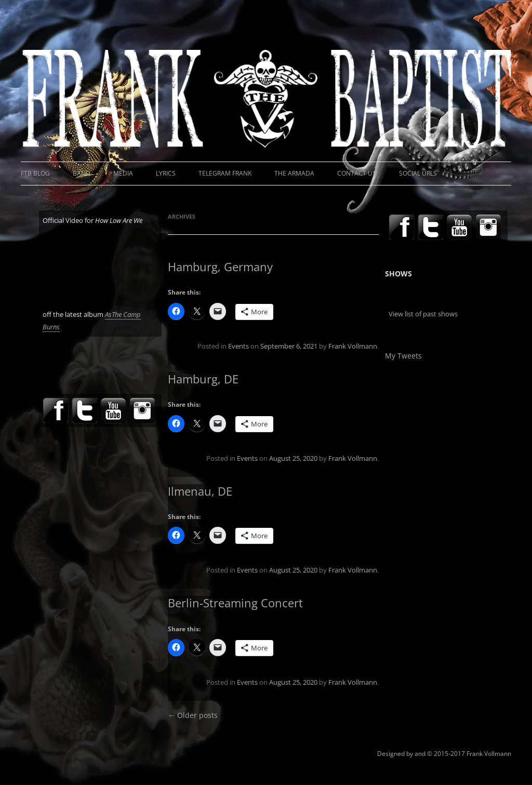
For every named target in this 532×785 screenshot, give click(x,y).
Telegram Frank (225, 173)
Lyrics (166, 173)
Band (82, 173)
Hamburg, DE (203, 379)
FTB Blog (35, 173)
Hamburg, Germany (220, 267)
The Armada (294, 173)
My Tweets (403, 356)
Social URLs (418, 173)
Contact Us (357, 173)
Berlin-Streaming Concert (235, 603)
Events (238, 346)
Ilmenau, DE (200, 491)
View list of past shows (423, 314)
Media (123, 173)
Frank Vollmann (353, 346)
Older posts (193, 715)
